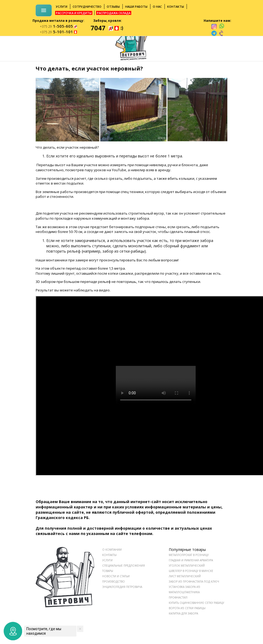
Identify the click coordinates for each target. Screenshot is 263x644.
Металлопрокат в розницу (189, 555)
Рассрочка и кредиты (74, 13)
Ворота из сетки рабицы (187, 608)
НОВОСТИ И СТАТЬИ (116, 576)
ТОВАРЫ (108, 571)
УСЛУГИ (107, 560)
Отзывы (113, 7)
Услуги (62, 7)
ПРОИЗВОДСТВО (114, 582)
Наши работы (136, 7)
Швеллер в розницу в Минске (191, 571)
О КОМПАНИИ (112, 550)
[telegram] (214, 33)
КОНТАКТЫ (109, 555)
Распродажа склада (114, 13)
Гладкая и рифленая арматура (191, 560)
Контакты (176, 7)
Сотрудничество (87, 7)
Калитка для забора (183, 613)
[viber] (221, 33)
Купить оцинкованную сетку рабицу (196, 603)
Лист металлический (185, 576)
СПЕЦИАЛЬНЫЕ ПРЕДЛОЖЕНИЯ (124, 566)
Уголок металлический (187, 566)
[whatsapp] (222, 26)
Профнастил (178, 597)
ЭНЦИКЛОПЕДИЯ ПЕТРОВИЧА (122, 587)
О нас (157, 7)
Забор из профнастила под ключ (194, 582)
